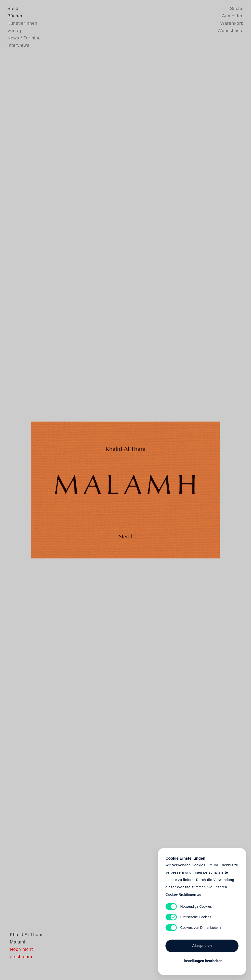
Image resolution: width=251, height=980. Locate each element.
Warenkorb (232, 23)
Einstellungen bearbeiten (202, 961)
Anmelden (233, 16)
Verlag (14, 31)
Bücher (15, 16)
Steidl (13, 9)
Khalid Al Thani (24, 954)
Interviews (18, 45)
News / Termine (24, 38)
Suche (237, 9)
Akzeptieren (202, 946)
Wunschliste (231, 31)
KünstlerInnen (22, 23)
